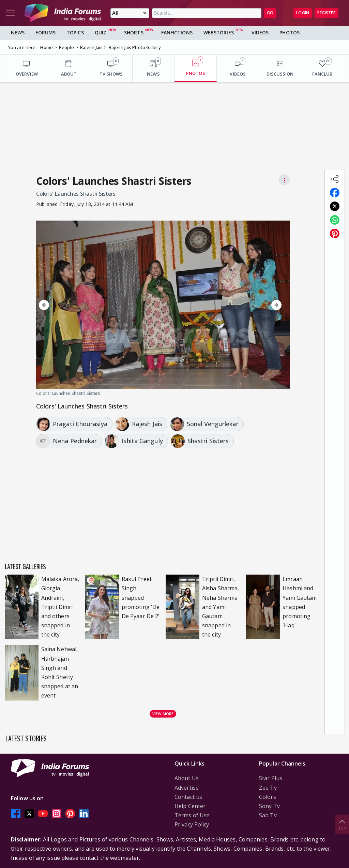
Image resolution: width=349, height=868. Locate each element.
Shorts (134, 33)
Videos (260, 33)
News (18, 33)
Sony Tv (269, 806)
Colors (268, 797)
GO (270, 13)
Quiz (101, 33)
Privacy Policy (192, 824)
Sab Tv (268, 815)
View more (163, 714)
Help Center (190, 806)
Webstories (219, 33)
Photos (290, 33)
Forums (45, 33)
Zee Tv (268, 788)
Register (327, 13)
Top (342, 824)
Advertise (187, 788)
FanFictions (177, 33)
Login (303, 13)
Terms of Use (192, 815)
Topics (75, 33)
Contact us (188, 797)
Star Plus (271, 778)
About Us (187, 778)
